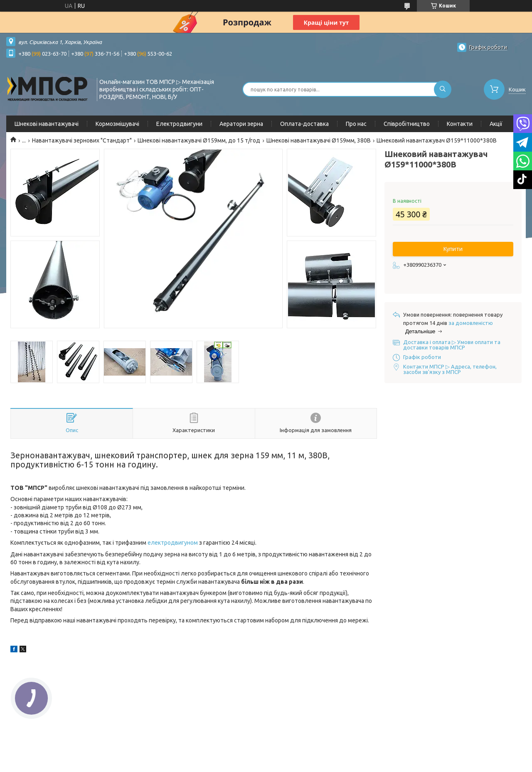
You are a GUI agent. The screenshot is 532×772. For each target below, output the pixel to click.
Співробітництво (407, 124)
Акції (496, 124)
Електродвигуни (179, 124)
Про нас (356, 124)
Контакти (460, 124)
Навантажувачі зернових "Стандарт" (82, 140)
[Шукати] (443, 89)
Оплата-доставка (304, 124)
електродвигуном (173, 543)
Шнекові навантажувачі (47, 124)
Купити (453, 249)
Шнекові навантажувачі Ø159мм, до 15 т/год (199, 140)
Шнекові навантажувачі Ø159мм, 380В (319, 140)
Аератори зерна (241, 124)
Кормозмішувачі (117, 124)
